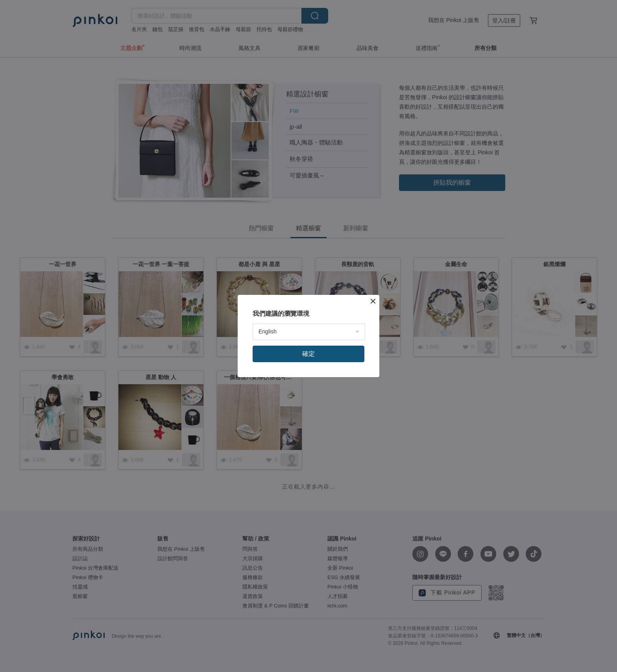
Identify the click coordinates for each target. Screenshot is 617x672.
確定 (308, 354)
